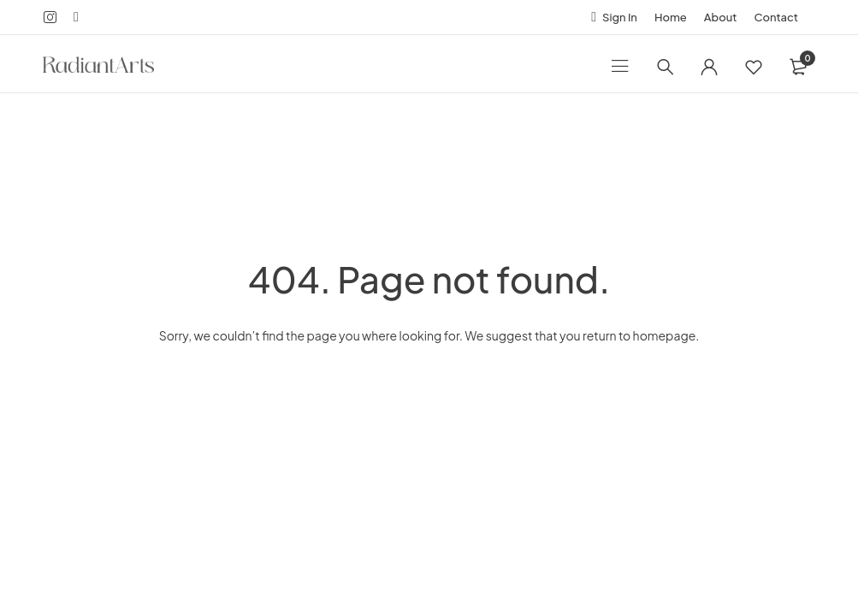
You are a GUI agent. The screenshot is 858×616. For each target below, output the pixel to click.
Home (671, 17)
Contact (776, 17)
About (721, 17)
